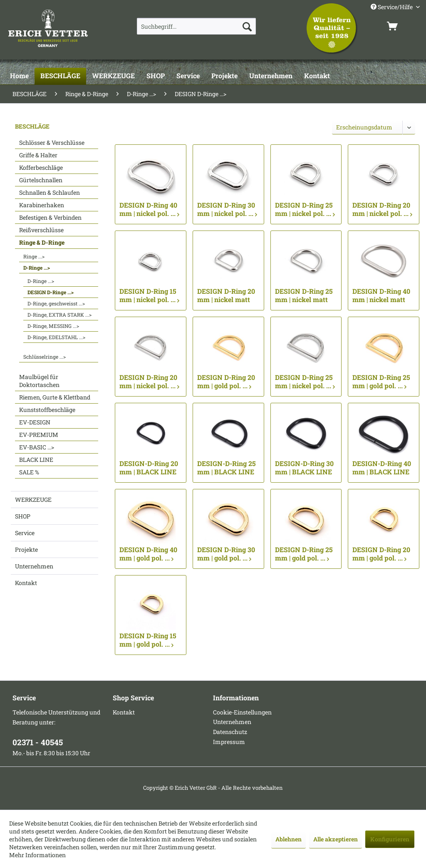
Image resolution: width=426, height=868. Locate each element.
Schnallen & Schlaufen (50, 192)
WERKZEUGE (33, 500)
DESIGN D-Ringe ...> (51, 292)
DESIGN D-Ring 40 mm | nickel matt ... (381, 295)
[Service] (188, 76)
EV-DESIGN (35, 422)
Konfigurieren (390, 839)
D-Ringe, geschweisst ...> (56, 303)
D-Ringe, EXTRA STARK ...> (59, 315)
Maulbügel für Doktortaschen (39, 381)
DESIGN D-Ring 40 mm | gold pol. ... (148, 554)
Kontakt (26, 583)
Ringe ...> (34, 256)
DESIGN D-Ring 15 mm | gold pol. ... (148, 640)
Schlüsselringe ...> (45, 357)
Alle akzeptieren (336, 839)
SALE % (29, 472)
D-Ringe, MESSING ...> (53, 326)
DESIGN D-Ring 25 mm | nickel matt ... (304, 295)
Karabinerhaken (42, 205)
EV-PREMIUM (39, 435)
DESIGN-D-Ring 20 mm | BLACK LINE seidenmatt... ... (149, 468)
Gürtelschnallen (41, 180)
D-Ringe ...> (37, 268)
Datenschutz (230, 732)
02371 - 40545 (38, 742)
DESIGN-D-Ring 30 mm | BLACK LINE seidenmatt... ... (304, 468)
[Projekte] (224, 76)
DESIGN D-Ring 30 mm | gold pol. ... (226, 554)
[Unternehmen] (271, 76)
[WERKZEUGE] (113, 76)
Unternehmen (34, 566)
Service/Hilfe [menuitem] (392, 7)
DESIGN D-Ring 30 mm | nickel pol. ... (227, 209)
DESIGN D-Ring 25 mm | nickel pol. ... (305, 209)
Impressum (229, 742)
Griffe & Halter (38, 155)
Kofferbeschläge (41, 167)
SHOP (23, 516)
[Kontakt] (317, 76)
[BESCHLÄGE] (60, 76)
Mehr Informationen (37, 855)
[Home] (19, 76)
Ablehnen (289, 839)
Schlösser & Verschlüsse (52, 143)
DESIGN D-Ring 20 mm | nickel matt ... (226, 295)
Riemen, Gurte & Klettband (55, 397)
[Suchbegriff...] (197, 26)
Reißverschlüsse (41, 230)
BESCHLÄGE (32, 126)
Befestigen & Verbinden (50, 217)
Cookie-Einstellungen (242, 712)
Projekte (26, 549)
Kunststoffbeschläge (47, 410)
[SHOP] (156, 76)
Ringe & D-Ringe (42, 242)
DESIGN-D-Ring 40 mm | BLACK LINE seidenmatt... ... (382, 468)
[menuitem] (197, 26)
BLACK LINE (36, 460)
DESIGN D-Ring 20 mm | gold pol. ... (226, 382)
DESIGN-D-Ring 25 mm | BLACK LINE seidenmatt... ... (227, 468)
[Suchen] (247, 26)
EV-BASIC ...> (37, 447)
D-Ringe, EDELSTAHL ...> (56, 337)
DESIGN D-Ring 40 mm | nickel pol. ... (149, 209)
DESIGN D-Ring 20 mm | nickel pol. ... (382, 209)
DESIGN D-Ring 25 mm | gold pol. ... (381, 382)
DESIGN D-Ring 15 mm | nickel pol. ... (149, 295)
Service (25, 533)
